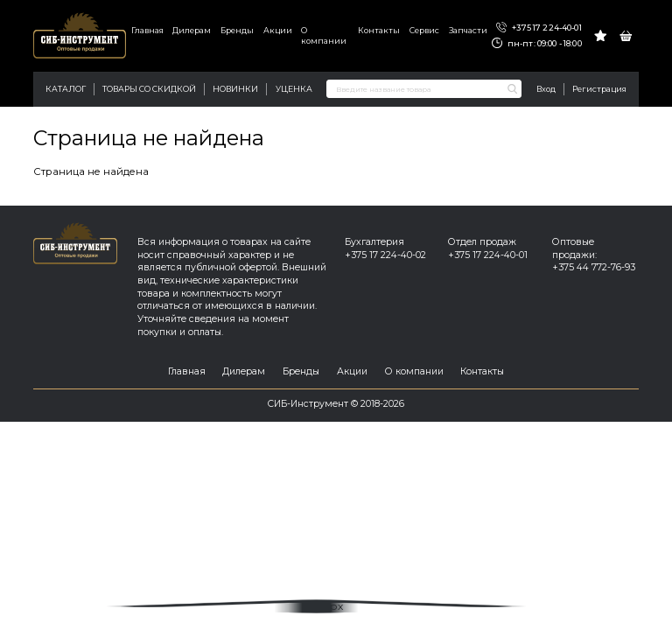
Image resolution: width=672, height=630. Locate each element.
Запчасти (468, 30)
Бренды (237, 30)
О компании (324, 35)
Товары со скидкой (149, 89)
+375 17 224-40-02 (385, 255)
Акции (278, 30)
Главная (147, 30)
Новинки (235, 89)
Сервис (424, 30)
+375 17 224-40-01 (539, 28)
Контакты (379, 30)
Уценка (294, 89)
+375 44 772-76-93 (594, 267)
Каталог (66, 89)
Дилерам (192, 30)
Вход (546, 89)
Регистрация (599, 89)
